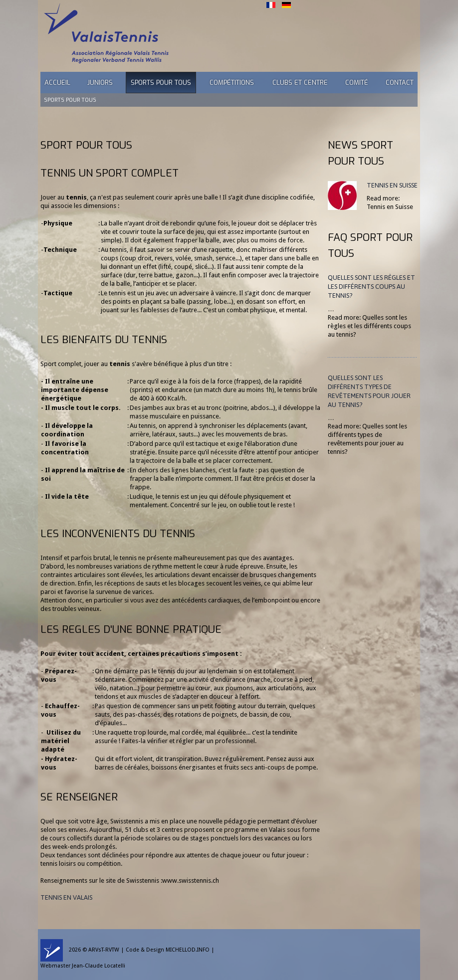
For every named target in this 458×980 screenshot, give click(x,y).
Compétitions (232, 83)
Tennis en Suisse (392, 185)
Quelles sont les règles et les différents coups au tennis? (371, 287)
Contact (400, 83)
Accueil (57, 83)
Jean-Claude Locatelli (99, 966)
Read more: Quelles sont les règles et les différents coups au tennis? (369, 326)
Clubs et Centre (300, 83)
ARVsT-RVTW (104, 950)
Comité (357, 83)
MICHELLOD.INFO (188, 950)
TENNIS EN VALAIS (66, 897)
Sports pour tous (161, 83)
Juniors (100, 83)
